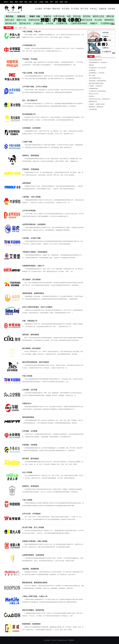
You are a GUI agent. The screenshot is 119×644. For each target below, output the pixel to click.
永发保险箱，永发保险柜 (31, 128)
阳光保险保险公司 (29, 114)
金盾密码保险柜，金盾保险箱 (33, 555)
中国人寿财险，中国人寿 (31, 32)
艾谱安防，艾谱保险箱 (31, 169)
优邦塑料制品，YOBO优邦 (97, 73)
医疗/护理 (84, 9)
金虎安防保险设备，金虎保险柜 (34, 224)
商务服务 (112, 9)
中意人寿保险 (27, 500)
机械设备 (103, 9)
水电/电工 (94, 9)
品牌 (56, 2)
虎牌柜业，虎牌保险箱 (31, 156)
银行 (31, 2)
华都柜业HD (27, 403)
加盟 (61, 2)
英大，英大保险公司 (30, 100)
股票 (21, 2)
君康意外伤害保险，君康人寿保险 (35, 541)
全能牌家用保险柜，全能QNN (33, 266)
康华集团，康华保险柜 (31, 459)
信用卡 (6, 2)
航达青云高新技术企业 (95, 60)
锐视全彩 (91, 65)
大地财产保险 (27, 142)
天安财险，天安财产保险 (31, 238)
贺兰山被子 (92, 76)
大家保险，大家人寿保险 (31, 197)
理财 (16, 2)
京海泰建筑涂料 (93, 89)
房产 (52, 2)
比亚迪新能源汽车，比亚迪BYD (98, 63)
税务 (47, 2)
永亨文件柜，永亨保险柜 (31, 514)
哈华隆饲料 (92, 70)
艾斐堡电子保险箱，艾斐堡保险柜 (35, 252)
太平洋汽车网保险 (29, 211)
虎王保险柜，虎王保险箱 (31, 280)
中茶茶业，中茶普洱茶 (95, 86)
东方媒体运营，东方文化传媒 (97, 68)
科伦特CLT (92, 96)
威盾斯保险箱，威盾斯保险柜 (33, 293)
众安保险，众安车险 (30, 390)
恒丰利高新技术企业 (95, 78)
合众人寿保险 (27, 472)
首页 (16, 28)
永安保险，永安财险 (30, 431)
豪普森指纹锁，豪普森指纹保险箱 (35, 583)
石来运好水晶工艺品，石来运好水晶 (99, 99)
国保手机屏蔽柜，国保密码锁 (33, 610)
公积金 (41, 2)
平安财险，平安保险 (30, 59)
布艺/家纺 (66, 9)
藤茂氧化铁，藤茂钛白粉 (96, 107)
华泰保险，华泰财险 (30, 445)
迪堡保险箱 (26, 183)
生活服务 (38, 9)
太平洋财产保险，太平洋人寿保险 (35, 87)
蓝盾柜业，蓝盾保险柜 (31, 486)
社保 (36, 2)
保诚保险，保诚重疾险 (31, 569)
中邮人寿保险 (27, 376)
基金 (26, 2)
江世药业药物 (93, 109)
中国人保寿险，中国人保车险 (33, 73)
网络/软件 (56, 9)
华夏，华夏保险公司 (30, 321)
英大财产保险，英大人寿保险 (33, 527)
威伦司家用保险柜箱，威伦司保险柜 (36, 362)
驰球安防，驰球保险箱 (31, 335)
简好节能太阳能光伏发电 (96, 83)
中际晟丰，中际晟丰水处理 (97, 104)
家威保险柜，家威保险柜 (31, 624)
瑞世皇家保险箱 (28, 417)
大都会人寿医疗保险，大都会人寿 (35, 596)
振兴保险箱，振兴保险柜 (31, 348)
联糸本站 (71, 640)
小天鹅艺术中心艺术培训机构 (97, 91)
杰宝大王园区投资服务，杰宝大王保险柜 (37, 307)
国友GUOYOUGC (94, 94)
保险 (11, 2)
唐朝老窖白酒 (93, 102)
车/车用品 (75, 9)
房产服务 (47, 9)
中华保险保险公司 (29, 45)
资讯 (66, 2)
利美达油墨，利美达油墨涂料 (97, 81)
